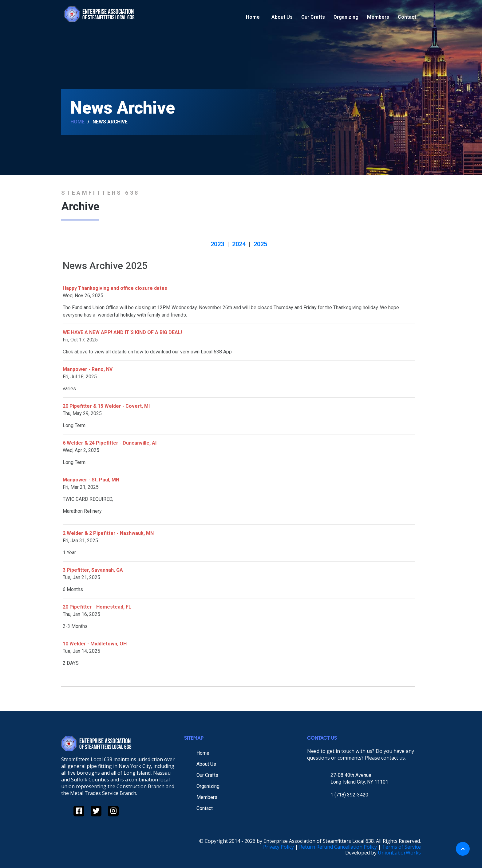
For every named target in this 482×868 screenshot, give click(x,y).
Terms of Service (401, 847)
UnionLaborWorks (399, 853)
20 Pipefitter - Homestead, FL (97, 607)
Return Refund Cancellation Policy (338, 847)
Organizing (346, 17)
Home (253, 17)
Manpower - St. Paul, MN (91, 480)
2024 (239, 244)
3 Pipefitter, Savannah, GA (93, 570)
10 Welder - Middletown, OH (95, 644)
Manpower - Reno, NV (88, 369)
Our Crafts (313, 17)
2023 (217, 244)
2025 (260, 244)
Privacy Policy (279, 847)
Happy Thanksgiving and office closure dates (115, 288)
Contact (407, 17)
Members (378, 17)
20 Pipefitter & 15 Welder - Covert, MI (106, 406)
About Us (282, 17)
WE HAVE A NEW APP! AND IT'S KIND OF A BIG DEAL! (122, 332)
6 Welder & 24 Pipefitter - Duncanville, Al (110, 443)
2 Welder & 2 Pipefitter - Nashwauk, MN (108, 533)
